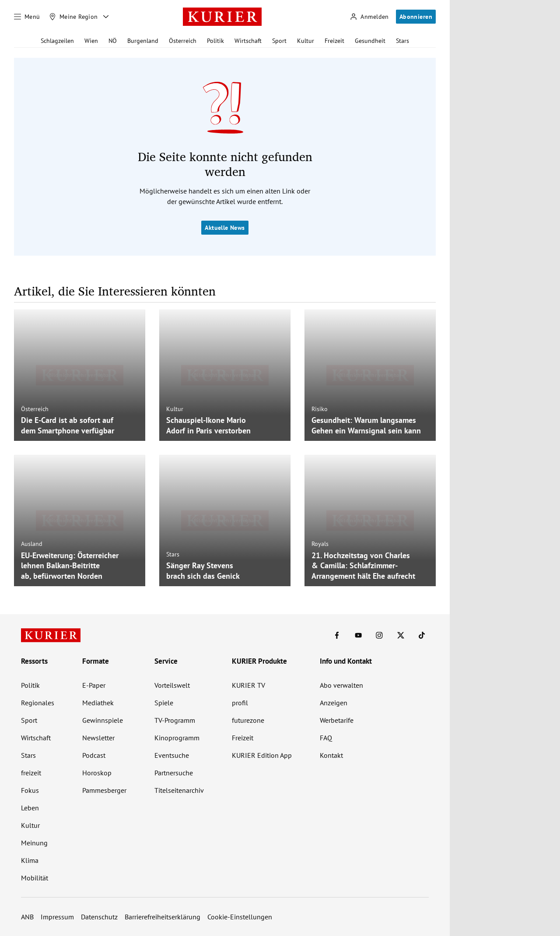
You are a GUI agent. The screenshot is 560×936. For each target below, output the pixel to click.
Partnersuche (174, 773)
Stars (402, 41)
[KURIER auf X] (401, 635)
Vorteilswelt (172, 685)
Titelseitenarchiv (179, 790)
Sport (279, 41)
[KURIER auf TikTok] (422, 635)
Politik (215, 41)
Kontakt (331, 755)
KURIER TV (248, 685)
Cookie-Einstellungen (240, 917)
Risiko (320, 409)
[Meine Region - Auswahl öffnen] (106, 17)
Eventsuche (172, 755)
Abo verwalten (341, 685)
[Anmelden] (369, 17)
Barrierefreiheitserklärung (163, 917)
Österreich (183, 41)
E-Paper (94, 685)
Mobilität (35, 878)
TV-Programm (175, 720)
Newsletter (98, 738)
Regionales (38, 703)
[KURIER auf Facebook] (337, 635)
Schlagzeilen (57, 41)
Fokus (30, 790)
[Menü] (27, 17)
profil (240, 703)
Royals (320, 544)
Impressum (57, 917)
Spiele (164, 703)
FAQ (326, 738)
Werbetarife (337, 720)
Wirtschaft (248, 41)
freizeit (31, 773)
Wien (91, 41)
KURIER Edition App (262, 755)
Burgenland (143, 41)
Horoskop (97, 773)
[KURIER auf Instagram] (379, 635)
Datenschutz (99, 917)
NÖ (113, 41)
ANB (27, 917)
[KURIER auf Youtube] (358, 635)
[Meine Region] (73, 17)
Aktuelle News (225, 228)
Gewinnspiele (103, 720)
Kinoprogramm (177, 738)
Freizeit (334, 41)
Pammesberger (104, 790)
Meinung (34, 843)
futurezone (248, 720)
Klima (30, 860)
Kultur (306, 41)
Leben (30, 808)
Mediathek (98, 703)
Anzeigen (334, 703)
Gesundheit (370, 41)
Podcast (94, 755)
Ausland (32, 544)
